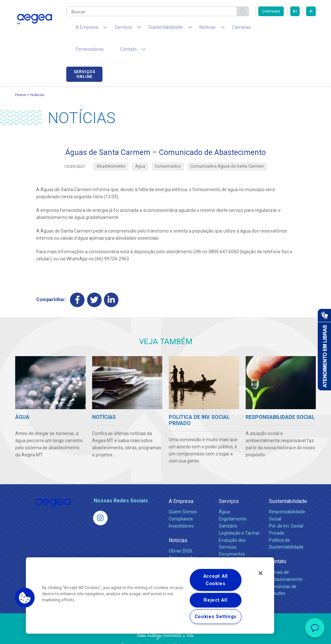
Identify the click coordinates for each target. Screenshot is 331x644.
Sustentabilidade (288, 483)
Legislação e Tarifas (239, 515)
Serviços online (298, 30)
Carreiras (217, 29)
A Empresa (181, 483)
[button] (25, 598)
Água (224, 494)
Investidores (181, 508)
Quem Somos (183, 494)
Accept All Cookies (216, 580)
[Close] (261, 573)
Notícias (37, 76)
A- (311, 11)
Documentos (232, 536)
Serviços (229, 483)
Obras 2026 (181, 533)
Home (21, 76)
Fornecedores (251, 29)
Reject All (215, 600)
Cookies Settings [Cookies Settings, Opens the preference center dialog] (216, 617)
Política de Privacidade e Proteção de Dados (165, 634)
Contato (278, 544)
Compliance (181, 501)
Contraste (271, 11)
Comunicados (183, 540)
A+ (295, 11)
